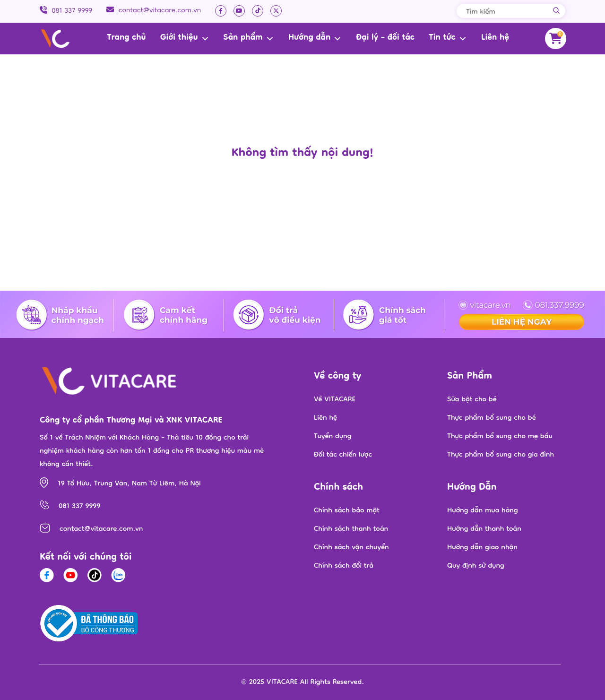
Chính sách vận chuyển (351, 548)
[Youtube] (239, 11)
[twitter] (276, 11)
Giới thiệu (185, 38)
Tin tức (448, 38)
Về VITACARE (335, 400)
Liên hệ (495, 38)
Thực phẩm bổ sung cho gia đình (501, 455)
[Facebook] (221, 11)
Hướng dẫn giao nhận (482, 548)
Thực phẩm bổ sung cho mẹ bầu (500, 437)
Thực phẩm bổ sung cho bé (492, 418)
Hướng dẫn (315, 38)
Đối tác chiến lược (343, 455)
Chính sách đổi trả (344, 566)
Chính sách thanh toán (351, 529)
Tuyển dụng (333, 437)
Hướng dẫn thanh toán (484, 529)
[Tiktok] (258, 11)
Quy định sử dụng (476, 566)
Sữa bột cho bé (472, 400)
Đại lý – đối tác (385, 38)
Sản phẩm (249, 38)
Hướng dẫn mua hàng (483, 511)
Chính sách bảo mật (347, 511)
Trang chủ (126, 38)
